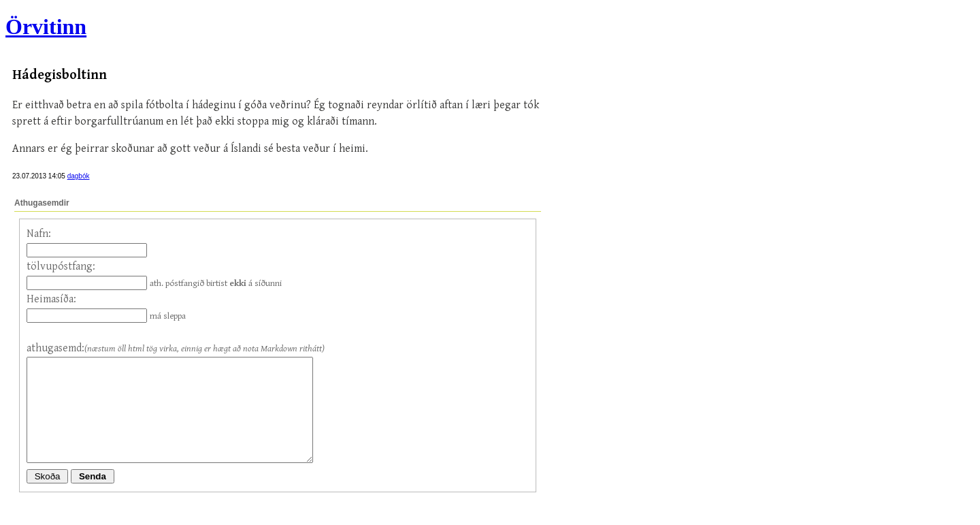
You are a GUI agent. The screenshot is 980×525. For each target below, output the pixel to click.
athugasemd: (55, 348)
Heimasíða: (51, 299)
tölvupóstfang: (61, 267)
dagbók (79, 176)
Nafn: (39, 234)
